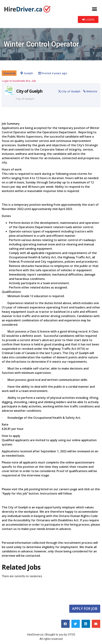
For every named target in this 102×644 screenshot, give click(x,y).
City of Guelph (71, 91)
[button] (94, 9)
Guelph (28, 73)
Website (92, 91)
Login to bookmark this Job (19, 81)
